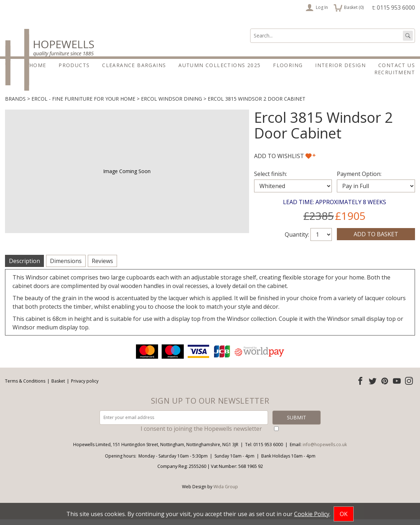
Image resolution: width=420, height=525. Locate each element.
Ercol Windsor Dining (171, 105)
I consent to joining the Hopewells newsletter (201, 434)
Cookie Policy (312, 514)
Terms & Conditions (25, 387)
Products (74, 65)
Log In (317, 7)
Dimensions (66, 267)
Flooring (288, 65)
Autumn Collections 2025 (219, 65)
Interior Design (340, 65)
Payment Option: (359, 180)
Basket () (349, 7)
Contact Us (397, 65)
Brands (15, 105)
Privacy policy (85, 387)
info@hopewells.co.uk (325, 450)
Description (24, 267)
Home (38, 65)
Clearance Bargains (134, 65)
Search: (250, 29)
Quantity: (297, 241)
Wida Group (226, 492)
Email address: (0, 349)
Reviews (102, 267)
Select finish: (270, 180)
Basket (58, 387)
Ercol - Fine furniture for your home (83, 105)
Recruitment (395, 72)
